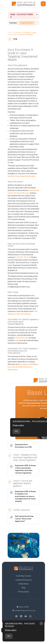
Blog (23, 588)
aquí (17, 344)
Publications (23, 584)
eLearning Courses (23, 576)
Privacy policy (11, 630)
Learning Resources (23, 580)
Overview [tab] (13, 27)
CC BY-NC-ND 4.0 (22, 261)
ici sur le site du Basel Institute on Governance (23, 371)
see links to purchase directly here (21, 180)
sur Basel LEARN (27, 368)
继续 (9, 636)
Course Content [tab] (27, 27)
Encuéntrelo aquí (22, 342)
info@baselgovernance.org (25, 610)
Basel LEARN (24, 607)
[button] (10, 43)
